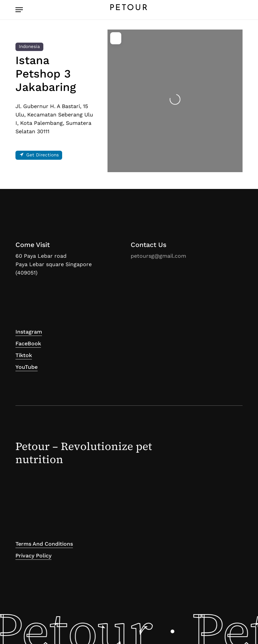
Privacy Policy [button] (33, 556)
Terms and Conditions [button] (44, 544)
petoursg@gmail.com (158, 256)
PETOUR (129, 8)
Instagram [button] (29, 332)
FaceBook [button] (28, 343)
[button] (19, 10)
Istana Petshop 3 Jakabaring (46, 74)
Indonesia (29, 46)
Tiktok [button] (24, 355)
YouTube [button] (27, 367)
